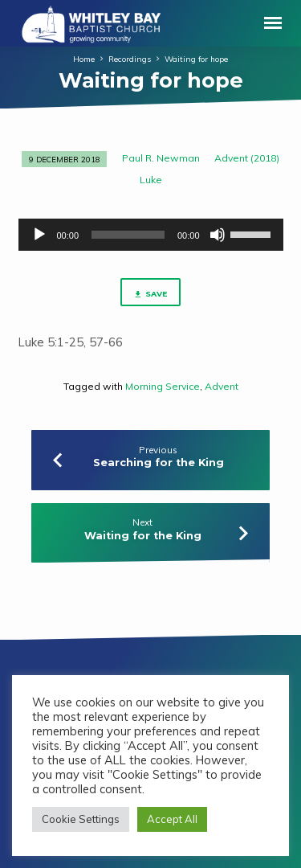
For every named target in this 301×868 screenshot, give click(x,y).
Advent (222, 386)
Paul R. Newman (161, 158)
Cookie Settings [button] (81, 819)
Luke (151, 180)
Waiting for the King (143, 536)
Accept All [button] (172, 819)
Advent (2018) (247, 158)
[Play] (39, 235)
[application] (151, 235)
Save (150, 294)
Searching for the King (159, 463)
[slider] (128, 235)
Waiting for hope (196, 59)
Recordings (130, 59)
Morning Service (163, 386)
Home (84, 59)
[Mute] (218, 235)
